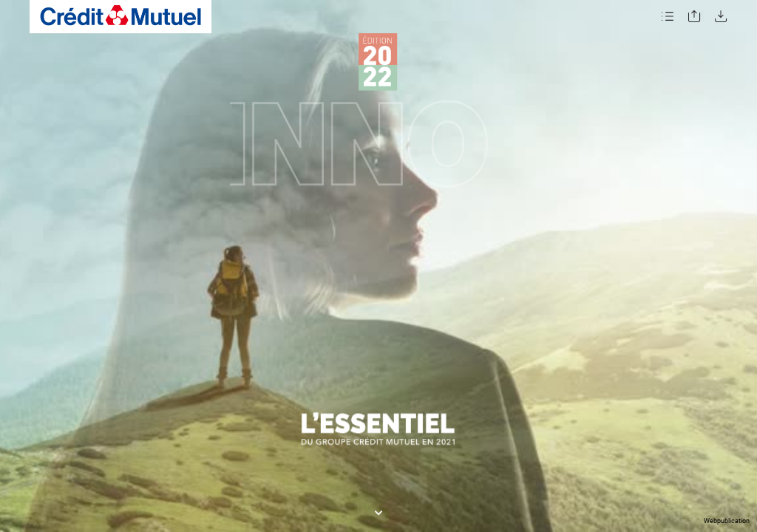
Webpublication (727, 521)
